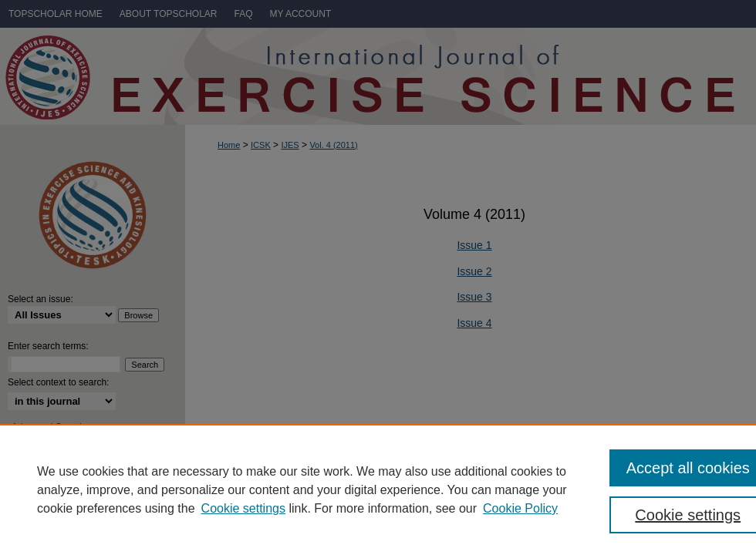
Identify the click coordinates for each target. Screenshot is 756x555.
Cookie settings (243, 508)
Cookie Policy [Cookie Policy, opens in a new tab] (520, 508)
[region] (378, 489)
